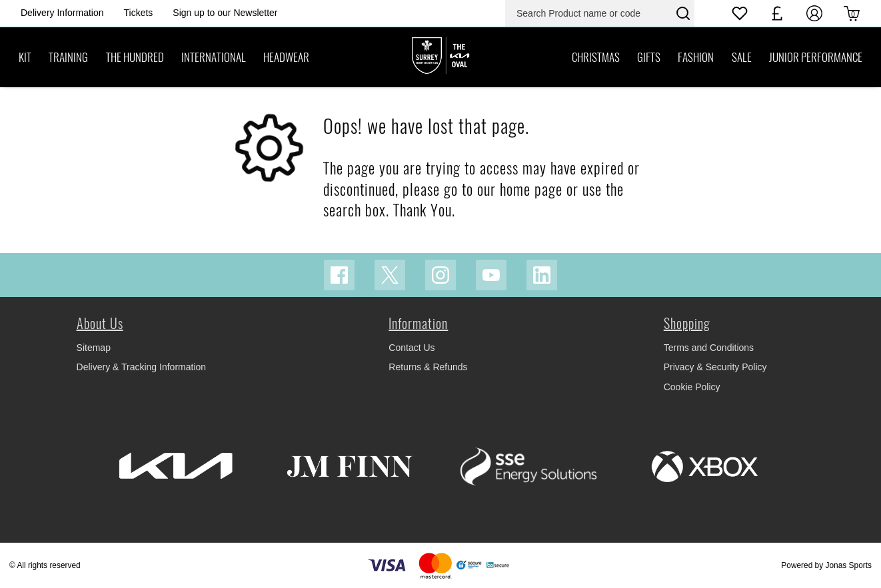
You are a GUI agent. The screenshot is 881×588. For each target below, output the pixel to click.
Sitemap (94, 348)
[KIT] (25, 57)
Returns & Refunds (428, 367)
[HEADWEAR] (286, 57)
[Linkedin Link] (542, 275)
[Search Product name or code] (589, 13)
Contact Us (412, 348)
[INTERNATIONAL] (214, 57)
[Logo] (440, 57)
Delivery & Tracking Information (142, 367)
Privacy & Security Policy (715, 367)
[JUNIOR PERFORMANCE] (816, 57)
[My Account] (814, 13)
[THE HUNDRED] (135, 57)
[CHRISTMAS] (596, 57)
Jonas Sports (849, 565)
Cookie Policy (692, 387)
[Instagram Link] (440, 275)
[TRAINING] (68, 57)
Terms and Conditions (709, 348)
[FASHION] (696, 57)
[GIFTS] (649, 57)
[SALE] (741, 57)
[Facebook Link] (339, 275)
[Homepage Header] (62, 13)
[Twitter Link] (390, 275)
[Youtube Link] (491, 275)
